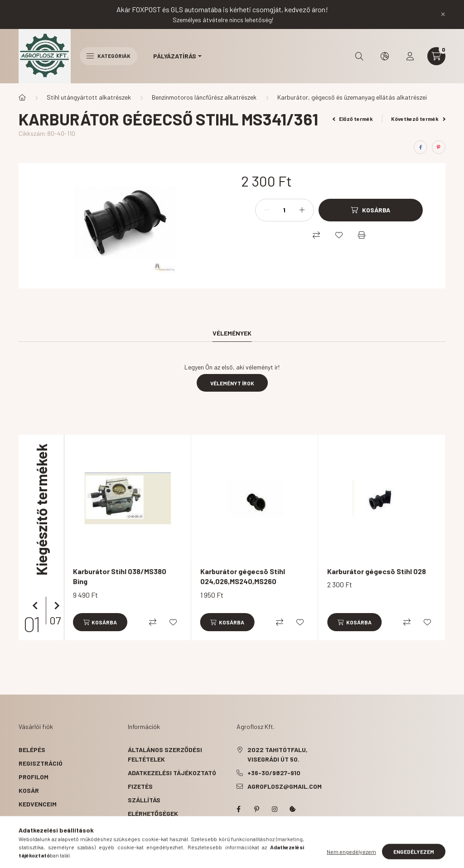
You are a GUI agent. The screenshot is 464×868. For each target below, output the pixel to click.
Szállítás (144, 800)
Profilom (34, 777)
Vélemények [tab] (232, 333)
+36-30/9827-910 (274, 773)
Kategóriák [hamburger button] (109, 56)
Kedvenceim (38, 804)
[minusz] (267, 210)
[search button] (359, 56)
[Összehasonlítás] (316, 235)
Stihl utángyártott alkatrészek (89, 97)
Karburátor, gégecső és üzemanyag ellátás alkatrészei (352, 97)
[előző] (37, 606)
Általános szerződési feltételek (165, 754)
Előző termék (353, 119)
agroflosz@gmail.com (285, 786)
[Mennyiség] (285, 210)
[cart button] (436, 56)
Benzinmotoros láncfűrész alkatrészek (204, 97)
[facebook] (420, 147)
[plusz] (302, 210)
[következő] (55, 606)
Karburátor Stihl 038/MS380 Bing (120, 576)
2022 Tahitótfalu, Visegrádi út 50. (278, 754)
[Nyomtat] (362, 235)
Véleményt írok (232, 383)
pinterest (256, 809)
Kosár (29, 790)
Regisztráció (41, 763)
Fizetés (140, 786)
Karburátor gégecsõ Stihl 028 (377, 571)
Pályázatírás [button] (175, 56)
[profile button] (410, 56)
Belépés (32, 750)
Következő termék (418, 119)
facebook (238, 809)
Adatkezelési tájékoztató (172, 773)
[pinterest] (439, 147)
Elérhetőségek (153, 813)
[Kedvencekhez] (339, 235)
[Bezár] (443, 14)
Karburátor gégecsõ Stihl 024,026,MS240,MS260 (243, 576)
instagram (275, 809)
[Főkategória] (22, 97)
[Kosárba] (371, 210)
